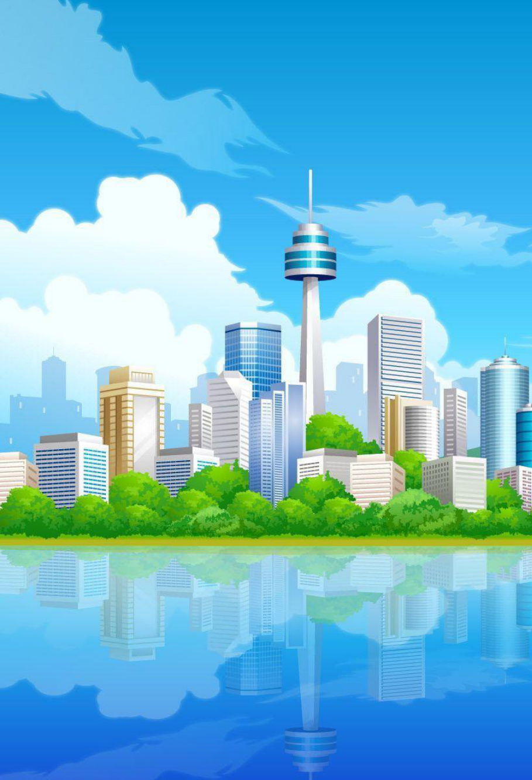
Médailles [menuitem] (107, 158)
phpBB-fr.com (280, 584)
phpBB (241, 573)
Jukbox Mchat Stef (241, 629)
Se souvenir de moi (183, 312)
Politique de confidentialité (182, 438)
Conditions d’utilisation (97, 438)
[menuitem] (68, 158)
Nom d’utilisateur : (87, 255)
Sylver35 (309, 645)
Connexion (236, 235)
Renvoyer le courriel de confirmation (204, 297)
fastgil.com (304, 622)
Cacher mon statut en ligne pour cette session (218, 322)
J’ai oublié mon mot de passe (194, 287)
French (406, 177)
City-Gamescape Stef (241, 622)
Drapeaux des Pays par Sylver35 (254, 656)
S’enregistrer (288, 235)
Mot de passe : (82, 273)
